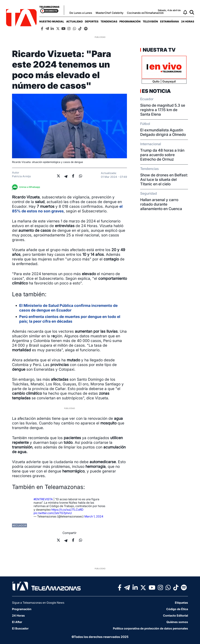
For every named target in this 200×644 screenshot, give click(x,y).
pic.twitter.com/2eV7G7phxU (53, 513)
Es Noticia (156, 91)
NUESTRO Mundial (52, 21)
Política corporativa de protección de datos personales (150, 628)
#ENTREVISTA (43, 499)
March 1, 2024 (94, 516)
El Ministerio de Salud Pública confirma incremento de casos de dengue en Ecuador (68, 308)
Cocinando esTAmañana (142, 13)
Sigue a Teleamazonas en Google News (38, 603)
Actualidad (75, 21)
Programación (130, 21)
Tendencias (109, 21)
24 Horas (188, 21)
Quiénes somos (177, 622)
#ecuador (19, 525)
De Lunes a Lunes (81, 13)
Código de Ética (177, 609)
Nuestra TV (159, 50)
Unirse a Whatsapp (27, 187)
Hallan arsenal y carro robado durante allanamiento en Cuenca (161, 204)
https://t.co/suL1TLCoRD (67, 510)
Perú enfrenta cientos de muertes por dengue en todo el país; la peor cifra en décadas (70, 319)
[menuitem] (52, 21)
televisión (150, 21)
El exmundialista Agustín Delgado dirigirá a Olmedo (163, 132)
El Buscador (20, 628)
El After (17, 622)
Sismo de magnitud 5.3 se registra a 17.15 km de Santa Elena (163, 110)
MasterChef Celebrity (110, 13)
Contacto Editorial (175, 616)
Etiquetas (181, 603)
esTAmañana (170, 21)
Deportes (92, 21)
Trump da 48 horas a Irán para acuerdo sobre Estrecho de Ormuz (162, 155)
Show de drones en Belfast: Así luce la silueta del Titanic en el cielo (164, 180)
